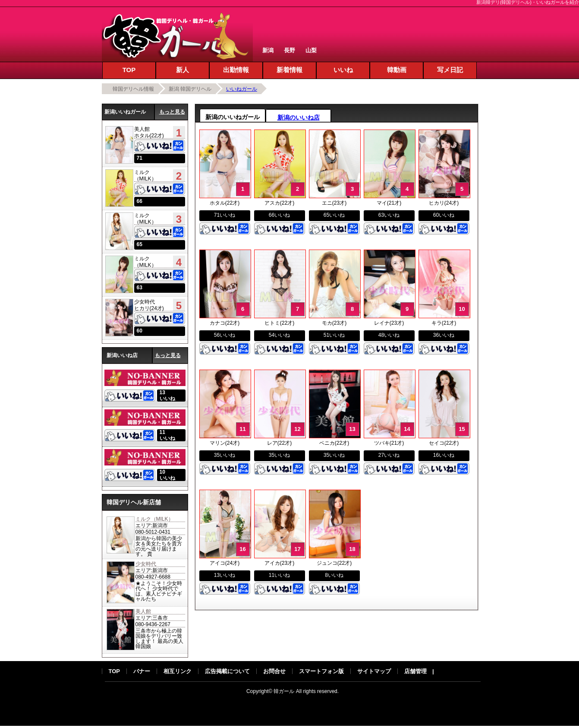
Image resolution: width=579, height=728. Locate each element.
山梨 (311, 50)
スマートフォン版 (321, 671)
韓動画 (397, 70)
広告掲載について (227, 671)
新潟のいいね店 (299, 117)
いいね (343, 70)
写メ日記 (450, 70)
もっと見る (172, 112)
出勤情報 (236, 70)
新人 (183, 70)
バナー (142, 671)
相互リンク (178, 671)
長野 (289, 50)
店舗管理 (415, 671)
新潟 (268, 50)
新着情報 (289, 70)
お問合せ (274, 671)
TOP (129, 70)
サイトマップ (374, 671)
